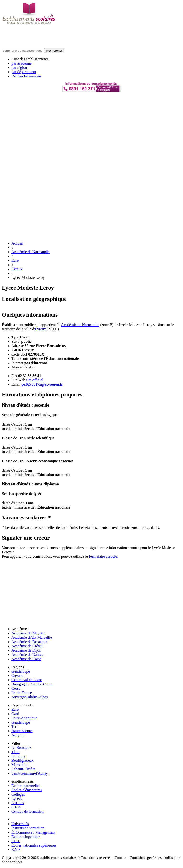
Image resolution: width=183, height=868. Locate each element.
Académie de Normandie (30, 252)
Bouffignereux (23, 760)
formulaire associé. (103, 556)
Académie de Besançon (29, 642)
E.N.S (16, 850)
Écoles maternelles (26, 786)
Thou (15, 752)
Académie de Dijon (26, 650)
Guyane (17, 676)
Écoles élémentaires (27, 790)
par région (19, 68)
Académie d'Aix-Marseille (32, 637)
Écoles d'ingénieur (25, 837)
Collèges (18, 794)
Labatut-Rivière (23, 769)
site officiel (35, 380)
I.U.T (16, 841)
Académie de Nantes (27, 655)
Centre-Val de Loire (27, 680)
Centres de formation (28, 811)
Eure (15, 260)
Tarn (15, 727)
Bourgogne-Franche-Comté (32, 684)
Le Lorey (18, 756)
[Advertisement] (89, 36)
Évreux (17, 269)
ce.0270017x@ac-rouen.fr (42, 384)
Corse (16, 688)
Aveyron (18, 735)
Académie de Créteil (27, 646)
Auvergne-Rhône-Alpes (30, 697)
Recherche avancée (26, 76)
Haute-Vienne (22, 731)
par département (24, 72)
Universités (20, 824)
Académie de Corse (26, 659)
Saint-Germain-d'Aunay (30, 773)
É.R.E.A (18, 803)
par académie (22, 63)
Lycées (17, 799)
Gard (15, 714)
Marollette (19, 765)
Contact (120, 858)
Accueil (17, 243)
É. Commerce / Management (33, 832)
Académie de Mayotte (28, 633)
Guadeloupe (21, 671)
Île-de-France (22, 693)
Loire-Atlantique (24, 718)
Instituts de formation (28, 828)
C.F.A (16, 807)
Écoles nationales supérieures (34, 845)
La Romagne (21, 748)
